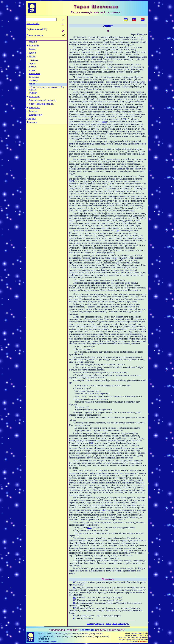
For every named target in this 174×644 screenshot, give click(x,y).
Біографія (34, 46)
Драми (32, 54)
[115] (109, 67)
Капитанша (34, 81)
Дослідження (36, 123)
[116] (125, 119)
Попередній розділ (96, 624)
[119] (117, 231)
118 (75, 600)
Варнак (32, 66)
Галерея (33, 119)
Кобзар (33, 50)
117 (75, 597)
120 (75, 608)
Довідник (31, 127)
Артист (32, 89)
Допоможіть (87, 630)
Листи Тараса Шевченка (41, 111)
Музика (32, 74)
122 (75, 618)
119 (75, 603)
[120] (92, 443)
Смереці (53, 641)
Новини (33, 42)
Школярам (32, 132)
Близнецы (33, 85)
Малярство (35, 115)
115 (75, 582)
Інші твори (34, 103)
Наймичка (33, 62)
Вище (108, 624)
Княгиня (32, 70)
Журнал (33, 99)
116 (75, 587)
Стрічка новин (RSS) (37, 29)
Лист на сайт (33, 24)
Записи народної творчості (43, 107)
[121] (103, 510)
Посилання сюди (35, 35)
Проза (32, 58)
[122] (90, 528)
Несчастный (34, 78)
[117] (104, 121)
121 (75, 616)
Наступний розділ (121, 624)
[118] (71, 181)
